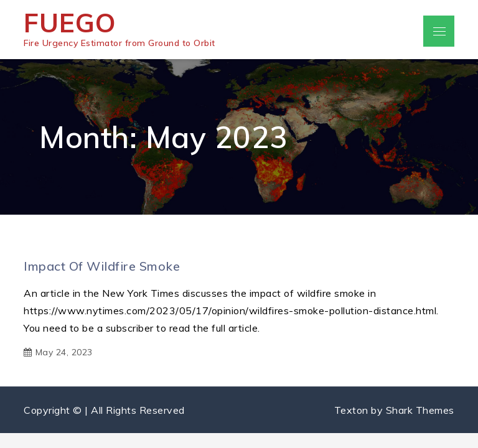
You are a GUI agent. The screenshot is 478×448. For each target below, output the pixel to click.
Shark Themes (420, 410)
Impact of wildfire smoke (102, 266)
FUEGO (70, 23)
